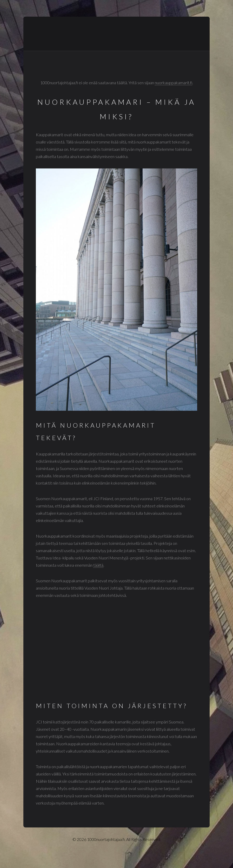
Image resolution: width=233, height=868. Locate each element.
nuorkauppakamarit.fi (174, 83)
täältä (98, 565)
